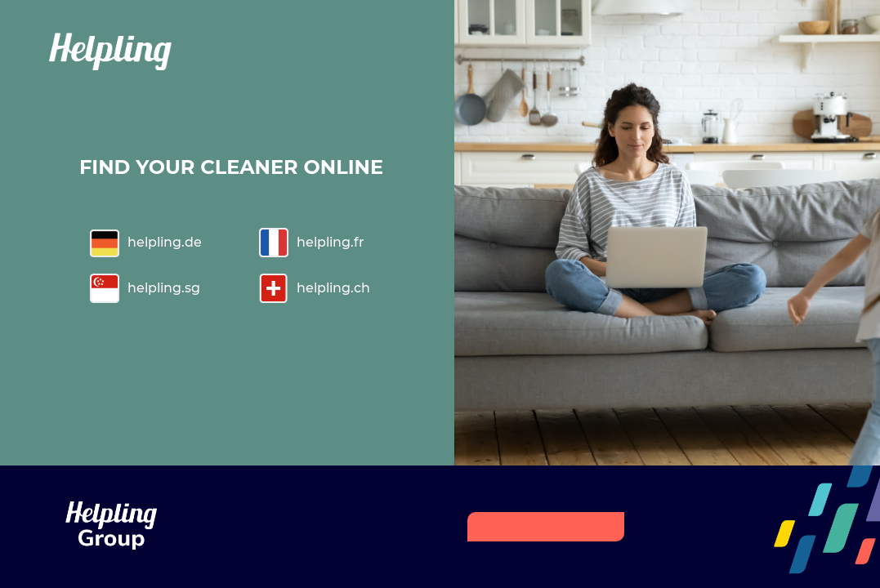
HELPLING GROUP (545, 526)
